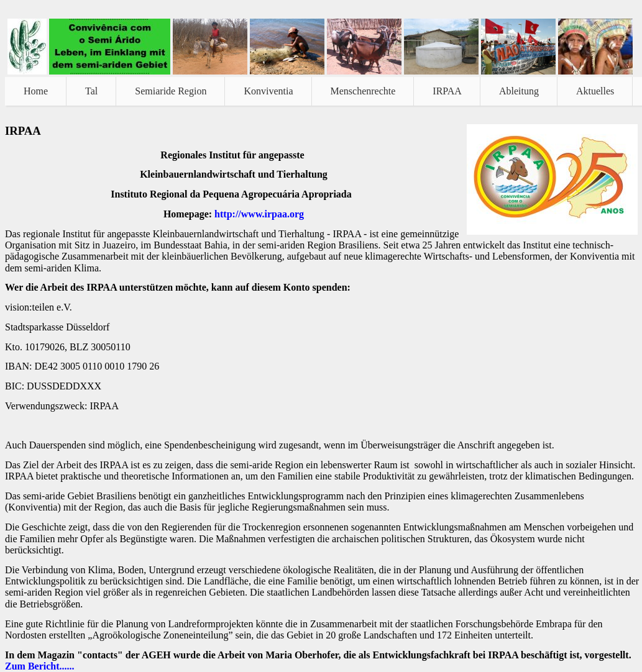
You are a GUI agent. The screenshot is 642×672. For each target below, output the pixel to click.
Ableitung (519, 91)
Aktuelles (595, 91)
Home (36, 91)
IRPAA (447, 91)
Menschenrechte (363, 91)
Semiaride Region (171, 91)
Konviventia (268, 91)
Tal (91, 91)
